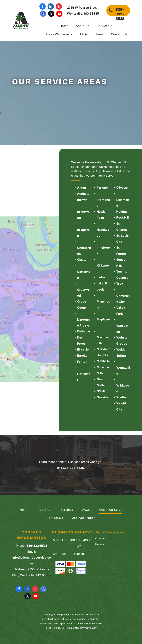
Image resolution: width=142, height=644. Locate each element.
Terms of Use (72, 628)
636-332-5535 (73, 468)
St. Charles (98, 538)
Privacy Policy (89, 628)
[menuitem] (60, 26)
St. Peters (97, 544)
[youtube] (59, 14)
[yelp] (59, 7)
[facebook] (43, 7)
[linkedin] (51, 7)
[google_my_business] (43, 14)
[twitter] (51, 14)
